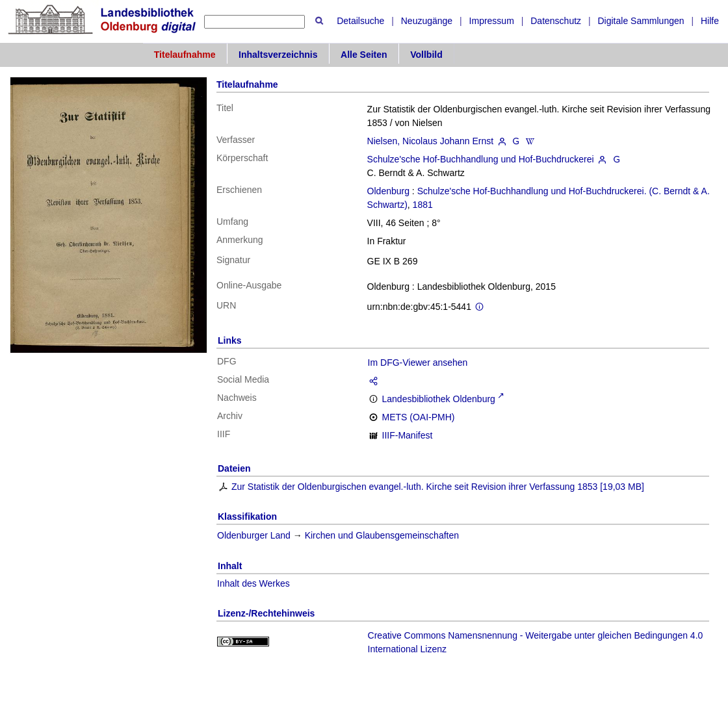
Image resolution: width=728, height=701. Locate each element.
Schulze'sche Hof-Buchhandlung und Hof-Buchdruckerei (481, 159)
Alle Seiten (364, 55)
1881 (423, 205)
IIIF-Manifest (408, 435)
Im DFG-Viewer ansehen (418, 363)
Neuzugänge (427, 21)
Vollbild (426, 55)
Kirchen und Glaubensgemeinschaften (382, 535)
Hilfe (710, 21)
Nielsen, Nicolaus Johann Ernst (431, 141)
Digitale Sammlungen (641, 21)
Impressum (492, 21)
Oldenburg (388, 191)
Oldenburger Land (254, 535)
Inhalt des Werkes (253, 583)
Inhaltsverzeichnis (278, 55)
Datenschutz (556, 21)
